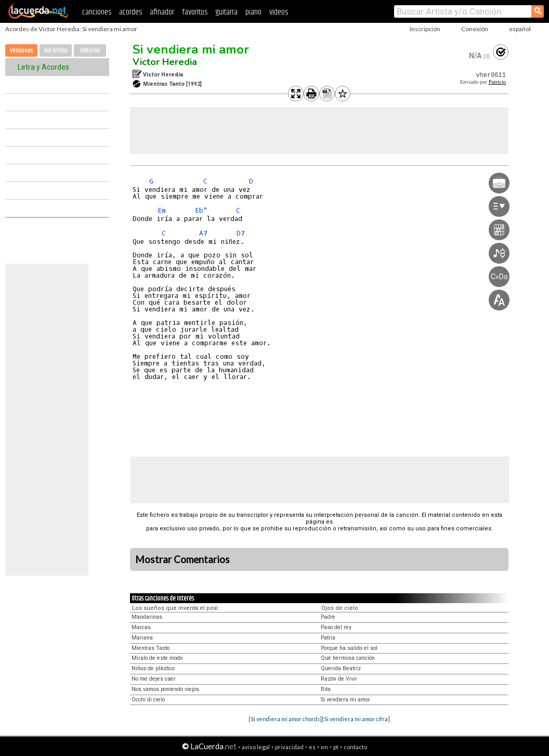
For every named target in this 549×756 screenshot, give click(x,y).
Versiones (21, 51)
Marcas (141, 627)
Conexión (475, 29)
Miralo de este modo (157, 658)
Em (162, 210)
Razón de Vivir (339, 679)
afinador (162, 12)
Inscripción (425, 29)
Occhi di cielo (148, 700)
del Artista (56, 51)
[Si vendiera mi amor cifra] (356, 719)
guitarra (226, 12)
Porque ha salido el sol (349, 648)
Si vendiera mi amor (191, 49)
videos (279, 12)
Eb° (201, 210)
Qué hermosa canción (348, 658)
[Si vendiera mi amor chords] (285, 719)
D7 (241, 233)
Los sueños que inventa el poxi (175, 608)
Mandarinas (147, 617)
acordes (130, 12)
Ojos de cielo (340, 608)
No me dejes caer (154, 679)
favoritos (195, 12)
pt (336, 747)
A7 (203, 233)
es (312, 747)
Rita (326, 689)
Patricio (497, 82)
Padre (328, 617)
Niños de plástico (153, 668)
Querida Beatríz (341, 668)
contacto (355, 747)
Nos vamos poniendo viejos (165, 689)
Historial (90, 51)
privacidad (289, 747)
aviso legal (256, 747)
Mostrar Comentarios (182, 559)
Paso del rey (336, 627)
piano (253, 12)
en (324, 747)
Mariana (142, 638)
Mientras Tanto (151, 648)
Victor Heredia (165, 62)
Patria (328, 638)
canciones (97, 12)
